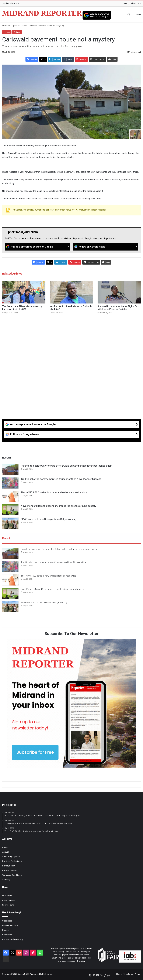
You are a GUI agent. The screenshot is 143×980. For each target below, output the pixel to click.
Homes (5, 930)
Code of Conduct (10, 871)
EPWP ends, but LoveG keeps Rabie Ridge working (49, 519)
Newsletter (7, 935)
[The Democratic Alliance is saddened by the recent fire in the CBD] (24, 292)
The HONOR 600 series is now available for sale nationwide (54, 492)
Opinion (15, 26)
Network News (9, 901)
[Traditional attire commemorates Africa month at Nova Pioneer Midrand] (10, 483)
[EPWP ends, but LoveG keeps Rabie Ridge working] (10, 523)
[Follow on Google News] (106, 247)
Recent (6, 538)
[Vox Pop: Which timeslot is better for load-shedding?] (71, 292)
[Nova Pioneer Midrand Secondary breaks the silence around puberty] (10, 510)
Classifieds (7, 921)
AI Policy (6, 880)
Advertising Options (11, 857)
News (138, 974)
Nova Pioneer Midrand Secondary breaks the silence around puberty (58, 506)
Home (6, 26)
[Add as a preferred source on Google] (97, 15)
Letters (24, 26)
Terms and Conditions (12, 875)
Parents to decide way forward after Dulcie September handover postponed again (67, 466)
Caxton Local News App (13, 940)
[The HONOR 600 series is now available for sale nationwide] (10, 496)
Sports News (8, 905)
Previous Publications (12, 862)
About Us (6, 852)
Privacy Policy (8, 866)
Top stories (128, 974)
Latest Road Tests (10, 926)
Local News (7, 896)
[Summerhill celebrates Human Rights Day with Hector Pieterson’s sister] (119, 292)
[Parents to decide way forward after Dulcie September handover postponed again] (10, 470)
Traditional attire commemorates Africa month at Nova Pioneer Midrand (61, 479)
